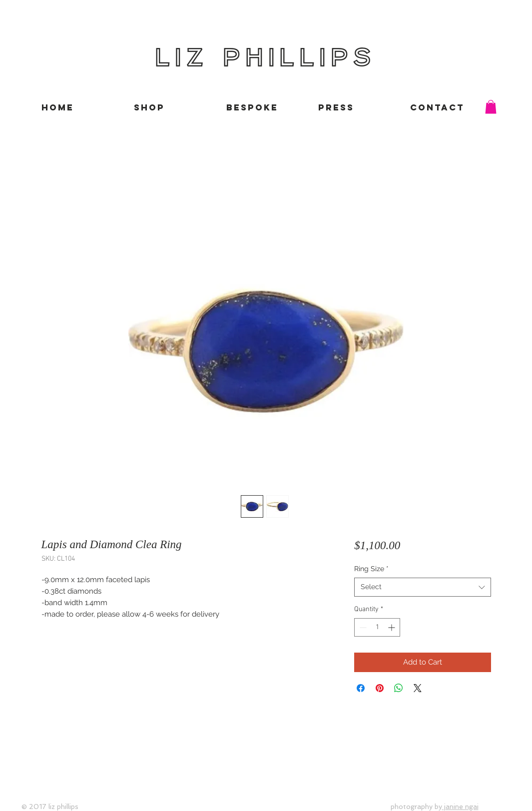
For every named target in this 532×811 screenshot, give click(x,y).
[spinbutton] (377, 627)
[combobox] (422, 587)
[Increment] (392, 627)
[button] (491, 107)
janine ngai (460, 807)
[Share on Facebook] (361, 688)
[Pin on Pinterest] (380, 688)
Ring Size (371, 569)
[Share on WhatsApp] (399, 688)
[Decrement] (362, 627)
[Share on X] (418, 688)
